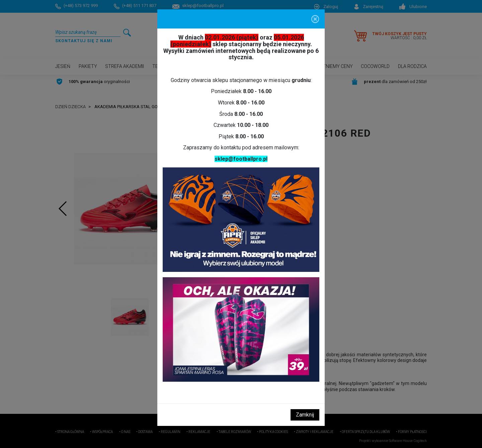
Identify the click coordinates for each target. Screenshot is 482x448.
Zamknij (305, 415)
